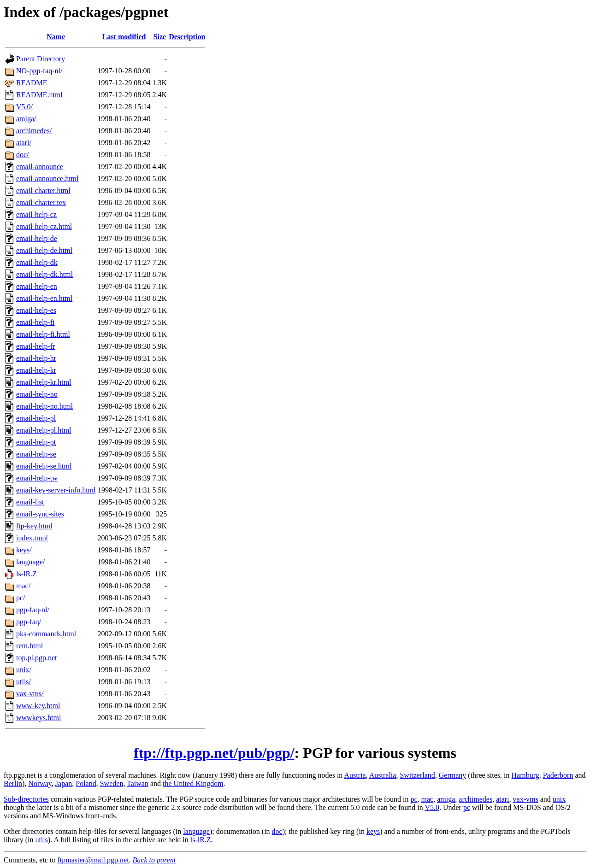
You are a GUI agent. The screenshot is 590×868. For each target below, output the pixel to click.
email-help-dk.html (44, 274)
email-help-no (37, 394)
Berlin (13, 783)
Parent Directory (41, 59)
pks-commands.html (46, 634)
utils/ (24, 682)
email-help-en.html (44, 298)
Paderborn (558, 775)
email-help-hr (36, 358)
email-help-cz (36, 214)
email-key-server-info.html (56, 490)
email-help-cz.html (44, 226)
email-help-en (37, 286)
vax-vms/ (30, 694)
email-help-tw (37, 478)
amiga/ (26, 119)
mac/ (23, 586)
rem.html (29, 646)
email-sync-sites (40, 514)
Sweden (112, 783)
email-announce (40, 167)
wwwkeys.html (38, 718)
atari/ (24, 143)
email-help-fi (35, 322)
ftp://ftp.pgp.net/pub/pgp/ (214, 753)
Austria (355, 775)
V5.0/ (24, 107)
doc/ (23, 155)
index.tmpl (32, 538)
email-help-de (37, 238)
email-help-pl (36, 418)
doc (277, 831)
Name (56, 37)
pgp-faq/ (29, 622)
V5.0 (432, 807)
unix (559, 799)
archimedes (475, 799)
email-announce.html (47, 179)
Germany (453, 775)
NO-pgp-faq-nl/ (39, 71)
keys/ (24, 550)
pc (414, 799)
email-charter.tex (41, 202)
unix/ (24, 670)
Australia (383, 775)
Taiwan (138, 783)
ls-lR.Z (27, 574)
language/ (30, 562)
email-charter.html (43, 191)
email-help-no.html (44, 406)
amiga (446, 799)
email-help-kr (36, 370)
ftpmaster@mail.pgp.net (93, 860)
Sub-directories (26, 799)
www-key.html (38, 706)
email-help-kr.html (44, 382)
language (196, 831)
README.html (39, 95)
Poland (86, 783)
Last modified (124, 37)
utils (41, 840)
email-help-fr (35, 346)
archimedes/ (34, 131)
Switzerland (417, 775)
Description (187, 37)
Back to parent (154, 860)
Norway (40, 783)
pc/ (21, 598)
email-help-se (36, 454)
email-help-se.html (44, 466)
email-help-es (36, 310)
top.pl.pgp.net (36, 658)
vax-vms (526, 799)
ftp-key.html (34, 526)
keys (373, 831)
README (32, 83)
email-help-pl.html (44, 430)
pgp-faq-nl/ (33, 610)
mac (428, 799)
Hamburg (525, 775)
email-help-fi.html (43, 334)
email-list (30, 502)
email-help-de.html (44, 250)
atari (502, 799)
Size (160, 37)
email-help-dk (37, 262)
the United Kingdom (193, 783)
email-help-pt (36, 442)
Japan (64, 783)
